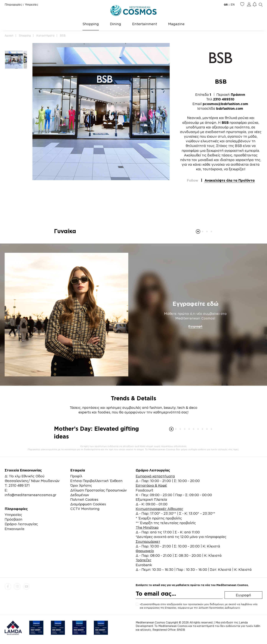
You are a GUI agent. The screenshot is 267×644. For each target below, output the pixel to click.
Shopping (91, 24)
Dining (116, 24)
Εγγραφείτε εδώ (195, 304)
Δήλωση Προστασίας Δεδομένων (219, 608)
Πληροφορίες (13, 5)
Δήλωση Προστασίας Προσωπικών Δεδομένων (99, 492)
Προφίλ (76, 476)
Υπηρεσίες (31, 5)
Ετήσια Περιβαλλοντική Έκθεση (96, 481)
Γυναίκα (65, 231)
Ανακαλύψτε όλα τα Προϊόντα (230, 180)
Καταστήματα (45, 35)
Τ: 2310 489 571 (17, 485)
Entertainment (145, 24)
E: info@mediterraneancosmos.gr (31, 492)
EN (233, 5)
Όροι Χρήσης (81, 485)
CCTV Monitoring (85, 509)
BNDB (181, 630)
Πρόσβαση (14, 519)
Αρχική (9, 35)
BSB (63, 35)
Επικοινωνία (14, 529)
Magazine (176, 24)
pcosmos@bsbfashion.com (225, 104)
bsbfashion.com (230, 108)
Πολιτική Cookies (84, 499)
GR (226, 5)
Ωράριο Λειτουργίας (21, 524)
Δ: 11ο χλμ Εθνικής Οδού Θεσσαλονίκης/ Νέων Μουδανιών (32, 478)
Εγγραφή (195, 326)
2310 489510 (224, 99)
